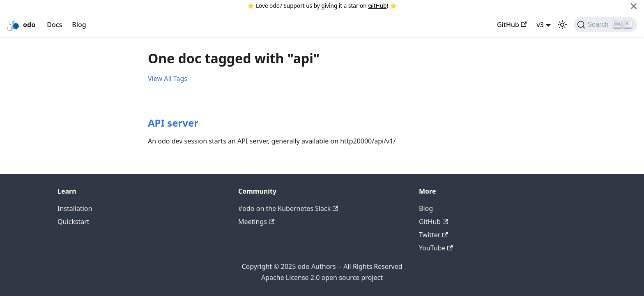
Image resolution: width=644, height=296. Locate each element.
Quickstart (74, 222)
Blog (79, 25)
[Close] (634, 6)
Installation (75, 208)
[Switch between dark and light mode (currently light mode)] (562, 25)
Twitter (434, 235)
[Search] (606, 25)
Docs (54, 25)
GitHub (377, 6)
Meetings (256, 222)
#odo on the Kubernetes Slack (288, 208)
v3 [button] (540, 25)
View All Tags (168, 79)
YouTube (436, 248)
